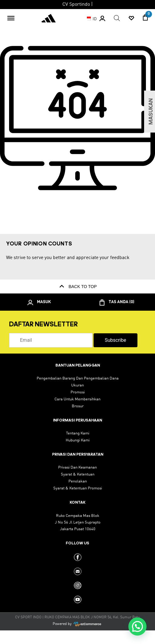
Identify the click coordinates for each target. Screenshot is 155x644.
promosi (78, 392)
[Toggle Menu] (11, 18)
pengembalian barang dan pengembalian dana (78, 378)
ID (90, 19)
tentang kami (78, 433)
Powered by (77, 624)
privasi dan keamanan (77, 468)
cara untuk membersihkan (77, 399)
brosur (78, 406)
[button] (137, 626)
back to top (77, 287)
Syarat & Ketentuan (78, 474)
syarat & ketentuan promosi (78, 488)
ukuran (77, 385)
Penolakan (78, 481)
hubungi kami (78, 440)
